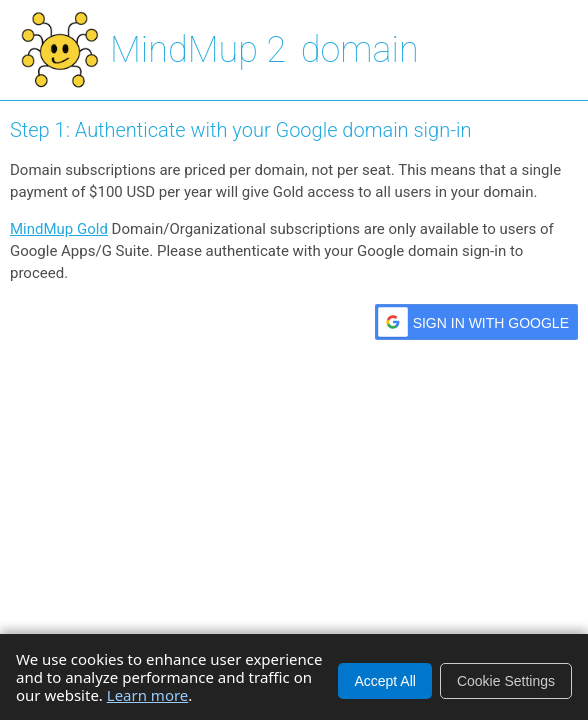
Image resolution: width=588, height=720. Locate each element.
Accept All (384, 681)
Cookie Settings (506, 681)
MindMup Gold (59, 229)
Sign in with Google (491, 323)
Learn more (148, 695)
